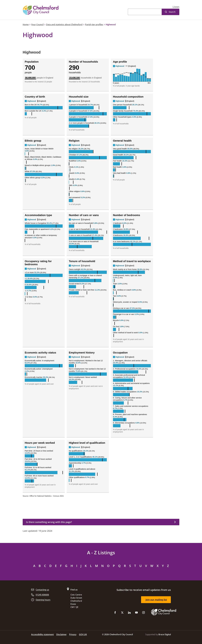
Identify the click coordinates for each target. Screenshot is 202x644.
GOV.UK (83, 634)
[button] (176, 7)
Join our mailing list (156, 600)
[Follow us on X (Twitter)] (122, 613)
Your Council (37, 25)
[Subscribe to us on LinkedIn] (129, 613)
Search (172, 12)
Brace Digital (165, 634)
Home (26, 25)
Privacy (73, 634)
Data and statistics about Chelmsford (64, 25)
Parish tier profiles (94, 25)
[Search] (145, 12)
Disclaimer (61, 634)
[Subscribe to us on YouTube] (136, 613)
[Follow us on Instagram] (144, 613)
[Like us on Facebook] (115, 613)
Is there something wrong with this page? (49, 522)
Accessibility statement (42, 634)
